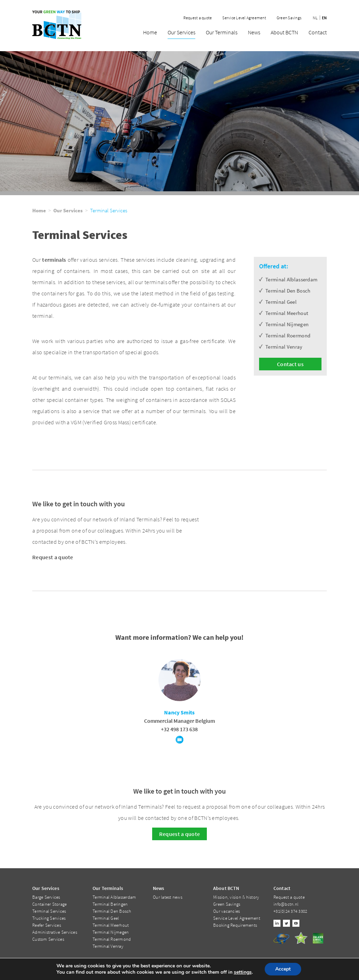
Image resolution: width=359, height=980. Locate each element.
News (254, 33)
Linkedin (277, 923)
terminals (54, 260)
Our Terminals (222, 33)
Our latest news (168, 897)
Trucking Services (49, 918)
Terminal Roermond (112, 939)
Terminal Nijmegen (111, 932)
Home (150, 33)
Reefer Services (47, 925)
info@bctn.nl (286, 904)
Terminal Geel (106, 918)
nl (315, 18)
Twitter (286, 923)
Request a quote (198, 18)
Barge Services (46, 897)
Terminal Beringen (110, 904)
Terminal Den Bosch (112, 911)
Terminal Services (49, 911)
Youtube (296, 923)
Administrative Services (55, 932)
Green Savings (289, 18)
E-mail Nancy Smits (179, 740)
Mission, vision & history (236, 897)
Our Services (181, 33)
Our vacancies (226, 911)
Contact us (290, 364)
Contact (318, 33)
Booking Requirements (235, 925)
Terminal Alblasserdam (114, 897)
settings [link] (243, 972)
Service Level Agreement (244, 18)
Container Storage (49, 904)
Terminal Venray (108, 946)
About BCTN (284, 33)
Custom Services (48, 939)
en (324, 18)
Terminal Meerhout (111, 925)
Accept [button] (283, 969)
